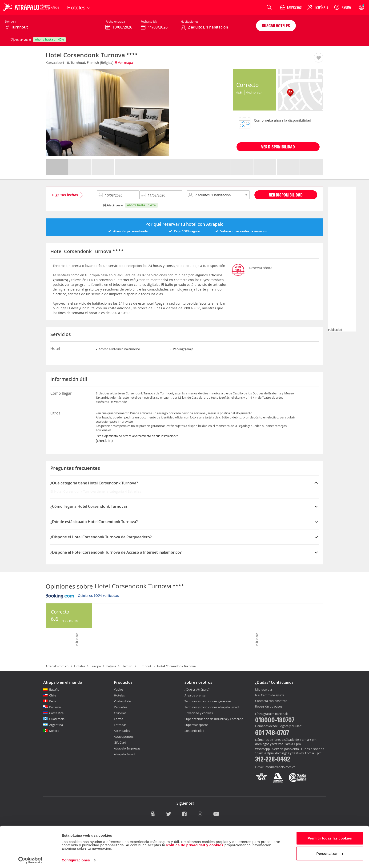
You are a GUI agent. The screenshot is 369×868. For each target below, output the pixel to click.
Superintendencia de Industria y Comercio (214, 719)
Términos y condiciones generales (208, 701)
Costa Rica (56, 713)
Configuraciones (76, 859)
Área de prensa (195, 695)
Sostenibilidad (194, 731)
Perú (52, 701)
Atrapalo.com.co (57, 666)
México (54, 731)
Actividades (122, 731)
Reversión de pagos (269, 707)
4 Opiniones (254, 92)
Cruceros (120, 713)
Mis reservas (264, 690)
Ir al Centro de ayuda (270, 695)
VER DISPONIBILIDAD (278, 147)
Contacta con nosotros (271, 701)
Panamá (55, 707)
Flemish (127, 666)
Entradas (120, 725)
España (54, 689)
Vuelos (119, 689)
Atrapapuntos (124, 737)
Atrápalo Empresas (127, 748)
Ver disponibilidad (286, 195)
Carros (118, 719)
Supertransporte (196, 725)
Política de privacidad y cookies (195, 844)
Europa (96, 666)
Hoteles (80, 666)
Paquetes (120, 707)
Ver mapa (124, 63)
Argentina (56, 725)
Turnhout (145, 666)
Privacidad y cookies (199, 713)
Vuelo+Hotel (123, 701)
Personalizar (330, 852)
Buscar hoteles (276, 26)
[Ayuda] (342, 7)
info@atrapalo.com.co (280, 767)
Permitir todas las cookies (330, 837)
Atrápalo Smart (124, 754)
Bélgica (111, 666)
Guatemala (57, 719)
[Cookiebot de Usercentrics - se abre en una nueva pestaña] (30, 859)
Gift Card (120, 742)
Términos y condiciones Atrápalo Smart (212, 707)
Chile (53, 695)
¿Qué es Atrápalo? (197, 689)
